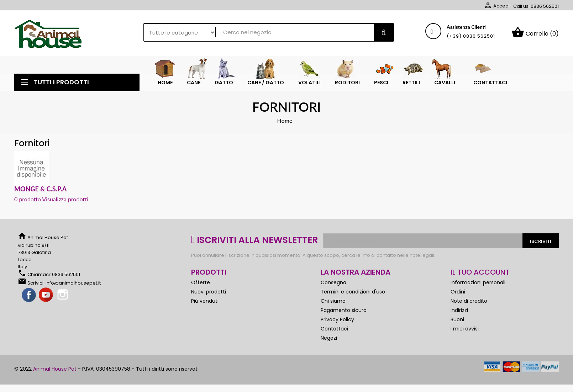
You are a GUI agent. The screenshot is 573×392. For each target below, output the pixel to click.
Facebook (29, 295)
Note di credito (469, 301)
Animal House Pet (55, 369)
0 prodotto (28, 199)
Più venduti (205, 301)
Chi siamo (333, 301)
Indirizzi (459, 310)
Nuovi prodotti (209, 292)
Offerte (201, 282)
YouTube (46, 295)
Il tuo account (480, 272)
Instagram (63, 295)
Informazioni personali (478, 282)
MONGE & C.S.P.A (40, 189)
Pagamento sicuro (344, 310)
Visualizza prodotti (65, 199)
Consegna (333, 282)
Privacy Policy (337, 319)
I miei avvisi (465, 329)
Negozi (329, 338)
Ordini (458, 292)
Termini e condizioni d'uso (353, 292)
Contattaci (334, 329)
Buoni (457, 319)
